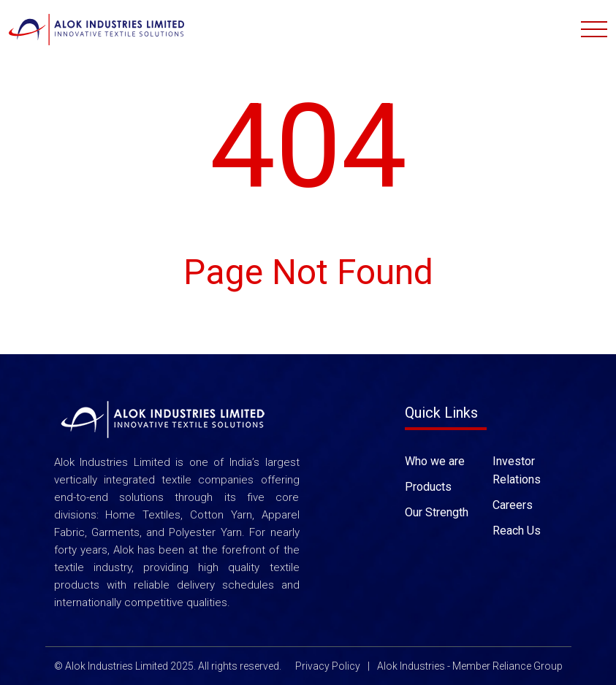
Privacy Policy (328, 666)
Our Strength (437, 512)
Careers (513, 504)
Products (428, 486)
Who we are (435, 460)
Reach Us (517, 530)
